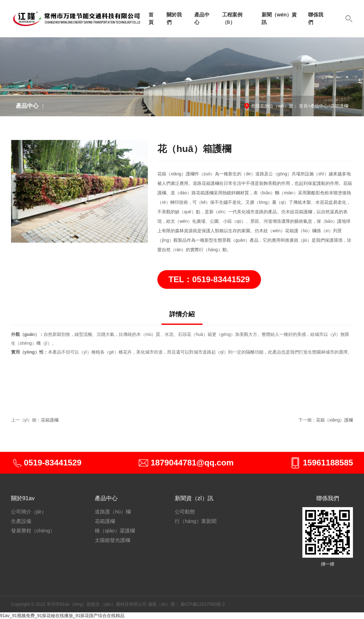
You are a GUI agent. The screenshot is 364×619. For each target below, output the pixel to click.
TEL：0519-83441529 (209, 279)
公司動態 (185, 512)
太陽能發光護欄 (112, 540)
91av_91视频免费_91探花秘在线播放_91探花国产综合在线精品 (62, 616)
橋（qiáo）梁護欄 (115, 531)
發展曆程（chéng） (33, 531)
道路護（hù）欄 (113, 512)
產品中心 (202, 18)
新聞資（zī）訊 (194, 498)
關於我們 (174, 18)
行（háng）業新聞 (196, 521)
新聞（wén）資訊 (279, 18)
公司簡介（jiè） (29, 512)
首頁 (151, 18)
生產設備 (21, 521)
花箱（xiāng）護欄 (334, 420)
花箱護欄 (339, 106)
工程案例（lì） (232, 18)
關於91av (23, 498)
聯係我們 (316, 18)
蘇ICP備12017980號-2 (203, 604)
